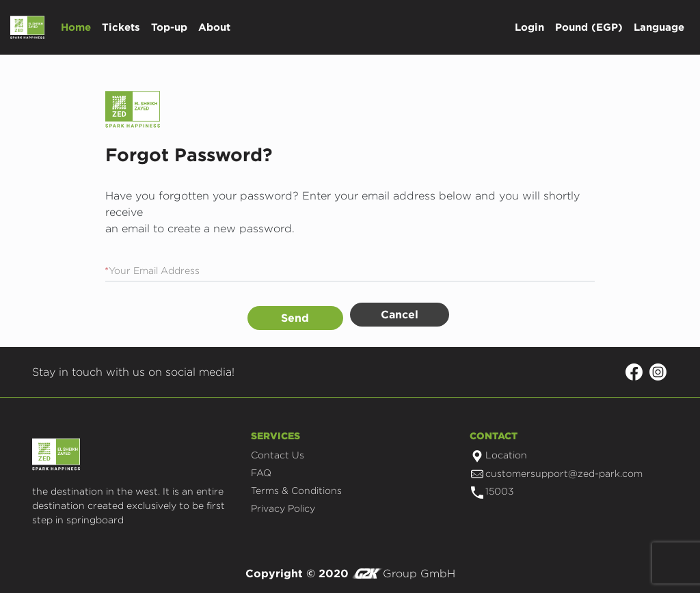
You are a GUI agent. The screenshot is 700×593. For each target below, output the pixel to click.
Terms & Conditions (296, 490)
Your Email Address (152, 270)
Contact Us (278, 455)
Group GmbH (404, 574)
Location (499, 455)
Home (76, 27)
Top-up (169, 27)
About (214, 27)
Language (659, 27)
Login (529, 27)
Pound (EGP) (589, 27)
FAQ (261, 472)
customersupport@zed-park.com (557, 473)
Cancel (400, 314)
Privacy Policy (283, 508)
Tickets (121, 27)
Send (295, 318)
